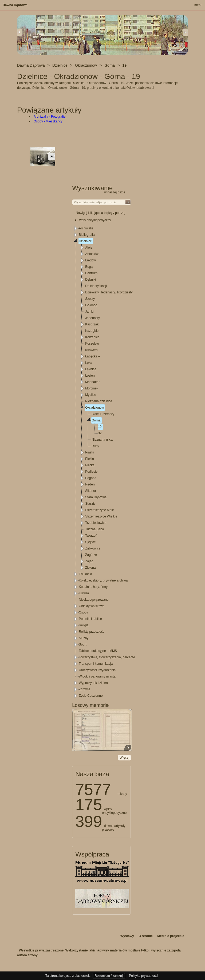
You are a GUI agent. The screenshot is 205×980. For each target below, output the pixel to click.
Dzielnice (85, 241)
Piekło (90, 459)
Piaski (89, 452)
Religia (84, 625)
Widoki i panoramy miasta (97, 676)
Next (185, 32)
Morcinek (92, 388)
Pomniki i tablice (90, 619)
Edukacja (85, 574)
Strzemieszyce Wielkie (101, 516)
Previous (20, 32)
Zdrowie (84, 689)
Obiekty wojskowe (92, 606)
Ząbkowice (93, 548)
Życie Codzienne (91, 696)
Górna (96, 420)
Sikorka (90, 491)
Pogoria (91, 478)
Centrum (91, 273)
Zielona (90, 568)
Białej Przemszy (103, 414)
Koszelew (92, 344)
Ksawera (91, 350)
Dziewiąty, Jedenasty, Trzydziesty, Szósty (109, 296)
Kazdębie (92, 331)
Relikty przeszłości (92, 632)
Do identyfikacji (96, 286)
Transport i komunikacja (96, 664)
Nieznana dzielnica (99, 401)
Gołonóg (91, 305)
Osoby (83, 612)
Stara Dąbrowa (96, 497)
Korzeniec (92, 337)
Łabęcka (92, 356)
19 (100, 427)
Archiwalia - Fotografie (50, 117)
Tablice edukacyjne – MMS (98, 651)
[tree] (102, 462)
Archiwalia (86, 228)
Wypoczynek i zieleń (93, 683)
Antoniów (92, 254)
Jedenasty (92, 318)
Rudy (95, 446)
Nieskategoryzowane (94, 600)
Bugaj (89, 267)
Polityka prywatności (143, 976)
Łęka (89, 363)
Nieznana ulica (102, 440)
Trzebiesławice (96, 523)
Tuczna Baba (94, 529)
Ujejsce (90, 542)
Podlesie (91, 472)
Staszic (90, 504)
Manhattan (93, 382)
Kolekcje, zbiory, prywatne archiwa (103, 580)
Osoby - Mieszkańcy (48, 121)
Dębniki (90, 280)
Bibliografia (87, 235)
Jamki (89, 312)
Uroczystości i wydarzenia (97, 670)
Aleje (89, 248)
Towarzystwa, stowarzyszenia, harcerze (107, 657)
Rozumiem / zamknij (109, 976)
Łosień (90, 376)
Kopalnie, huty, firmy (93, 587)
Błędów (90, 260)
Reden (90, 484)
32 (100, 433)
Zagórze (91, 555)
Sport (83, 644)
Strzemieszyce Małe (99, 510)
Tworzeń (91, 536)
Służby (84, 638)
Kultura (84, 593)
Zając (89, 561)
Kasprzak (92, 324)
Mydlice (91, 395)
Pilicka (90, 465)
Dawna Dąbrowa (15, 5)
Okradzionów (94, 408)
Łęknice (91, 369)
